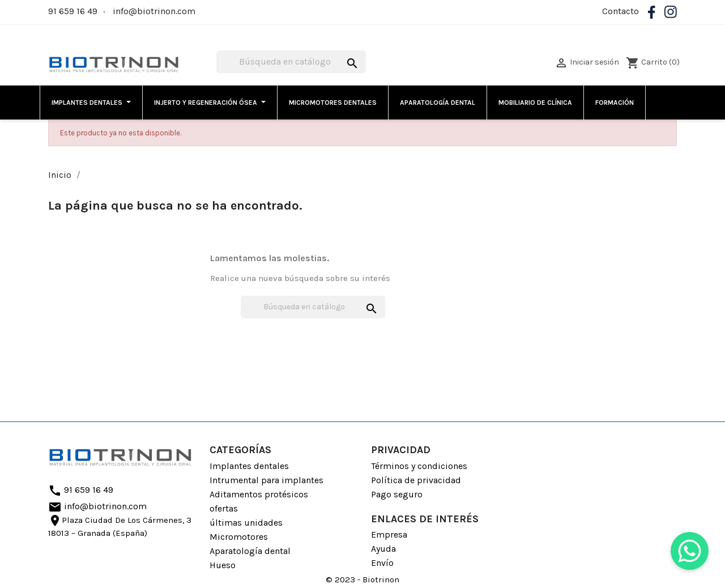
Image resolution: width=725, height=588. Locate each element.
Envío (382, 563)
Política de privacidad (416, 480)
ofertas (224, 508)
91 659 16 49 (73, 11)
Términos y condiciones (419, 466)
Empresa (389, 534)
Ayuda (383, 549)
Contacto (620, 11)
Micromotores (239, 537)
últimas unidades (246, 523)
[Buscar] (291, 62)
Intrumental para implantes (266, 480)
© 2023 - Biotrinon (362, 580)
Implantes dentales (249, 466)
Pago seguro (397, 494)
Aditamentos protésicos (259, 494)
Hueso (223, 565)
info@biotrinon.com (154, 11)
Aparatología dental (250, 551)
